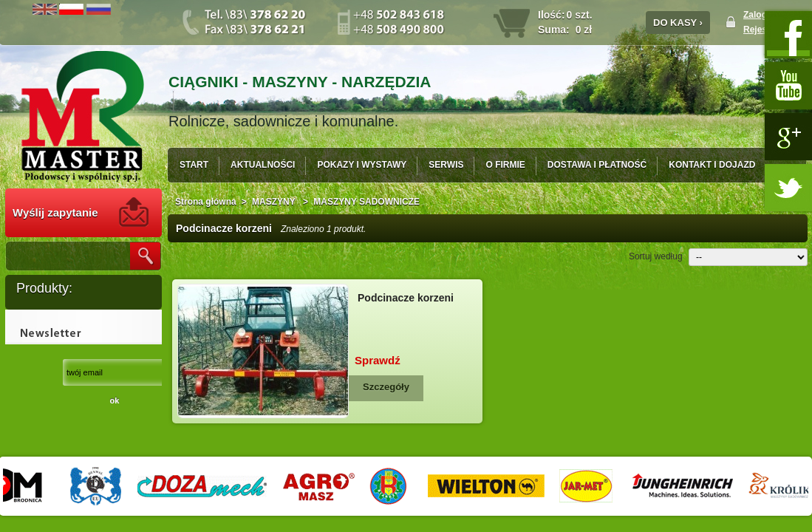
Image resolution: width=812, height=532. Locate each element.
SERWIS (446, 165)
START (194, 165)
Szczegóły (386, 387)
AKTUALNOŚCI (263, 165)
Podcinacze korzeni (406, 298)
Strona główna (206, 202)
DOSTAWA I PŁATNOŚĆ (597, 165)
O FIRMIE (505, 165)
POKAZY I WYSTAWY (362, 165)
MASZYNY (275, 202)
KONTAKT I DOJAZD (712, 165)
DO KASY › (678, 23)
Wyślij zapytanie (55, 212)
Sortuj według (656, 256)
